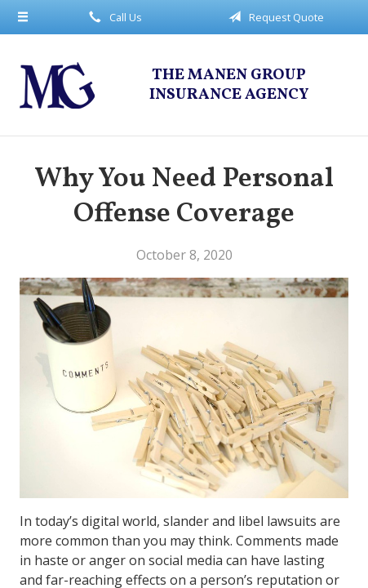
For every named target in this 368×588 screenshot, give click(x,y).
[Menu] (24, 17)
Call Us (113, 17)
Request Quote (273, 17)
